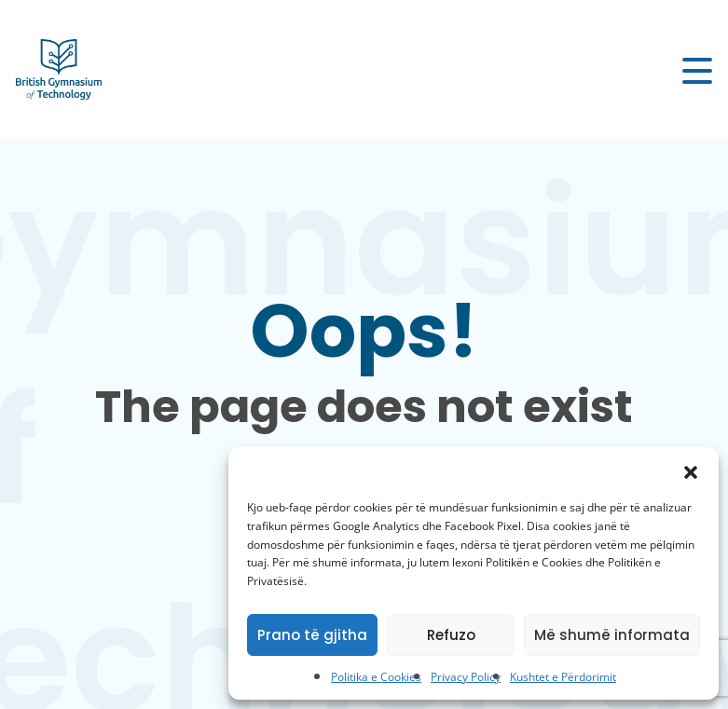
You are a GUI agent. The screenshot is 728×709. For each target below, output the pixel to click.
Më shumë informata (612, 635)
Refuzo (451, 635)
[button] (691, 470)
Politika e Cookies (376, 677)
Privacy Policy (466, 677)
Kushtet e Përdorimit (563, 677)
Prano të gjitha (312, 635)
